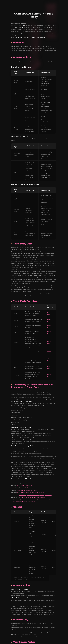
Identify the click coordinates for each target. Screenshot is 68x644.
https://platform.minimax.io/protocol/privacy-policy (31, 493)
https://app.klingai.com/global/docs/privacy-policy (35, 497)
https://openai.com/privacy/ (24, 485)
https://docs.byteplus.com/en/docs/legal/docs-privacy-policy (35, 495)
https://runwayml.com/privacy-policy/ (27, 490)
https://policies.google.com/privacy (34, 488)
